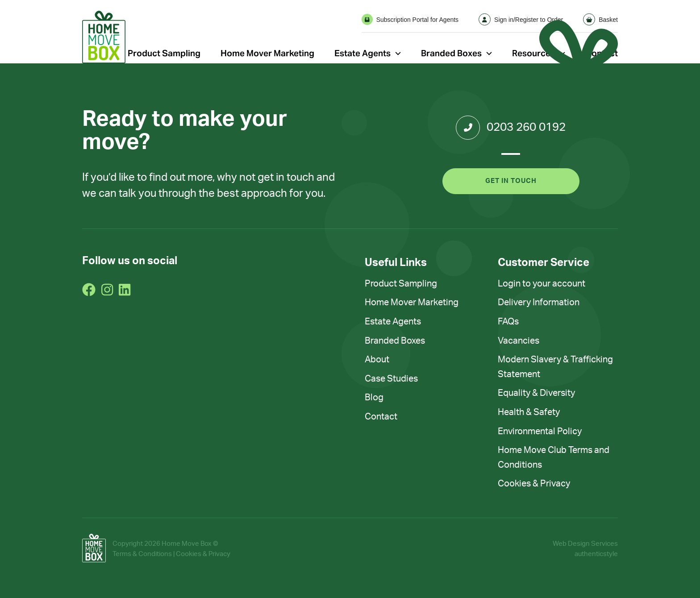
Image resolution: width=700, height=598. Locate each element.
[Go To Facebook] (89, 290)
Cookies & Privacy (534, 484)
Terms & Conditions (142, 554)
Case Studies (391, 379)
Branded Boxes (451, 53)
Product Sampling (164, 53)
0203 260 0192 (511, 128)
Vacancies (519, 341)
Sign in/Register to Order (521, 19)
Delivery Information (539, 303)
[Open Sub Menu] (398, 53)
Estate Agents (362, 53)
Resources (533, 53)
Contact (381, 417)
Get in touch (511, 181)
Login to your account (542, 284)
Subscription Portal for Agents (410, 19)
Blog (374, 398)
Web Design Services (585, 544)
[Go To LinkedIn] (125, 290)
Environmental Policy (540, 432)
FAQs (508, 322)
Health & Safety (529, 412)
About (377, 360)
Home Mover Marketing (267, 53)
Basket (600, 19)
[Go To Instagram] (107, 290)
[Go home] (104, 37)
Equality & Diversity (536, 393)
